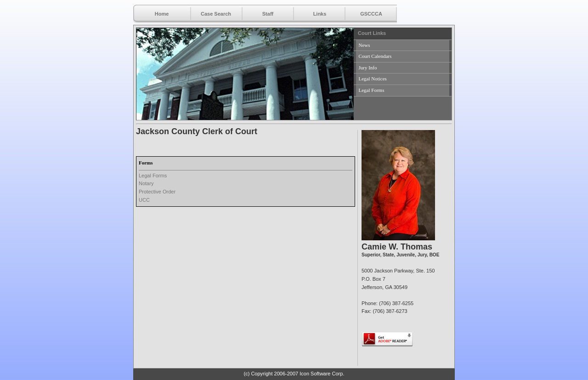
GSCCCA (371, 14)
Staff (268, 14)
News (365, 45)
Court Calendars (375, 56)
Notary (146, 183)
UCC (144, 200)
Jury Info (368, 68)
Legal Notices (373, 79)
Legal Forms (372, 90)
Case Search (216, 14)
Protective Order (157, 192)
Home (162, 14)
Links (320, 14)
